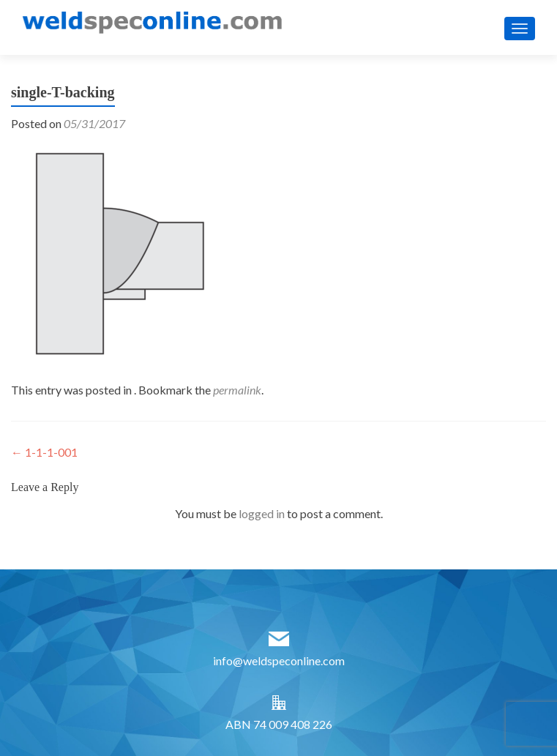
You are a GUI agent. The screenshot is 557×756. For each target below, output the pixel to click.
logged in (262, 513)
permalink (237, 390)
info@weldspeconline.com (279, 660)
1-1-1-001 (44, 452)
